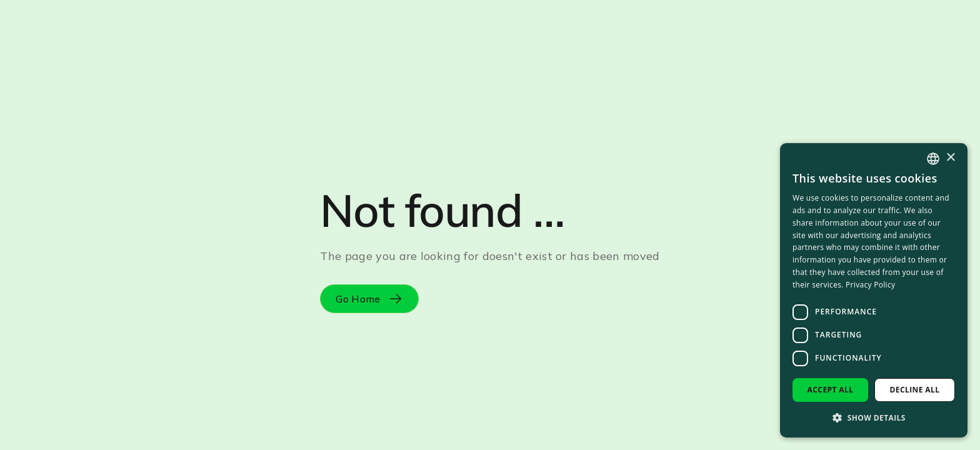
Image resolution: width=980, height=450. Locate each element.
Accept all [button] (831, 390)
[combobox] (933, 159)
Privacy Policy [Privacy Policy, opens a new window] (870, 285)
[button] (874, 417)
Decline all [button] (915, 390)
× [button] (950, 158)
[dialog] (874, 290)
